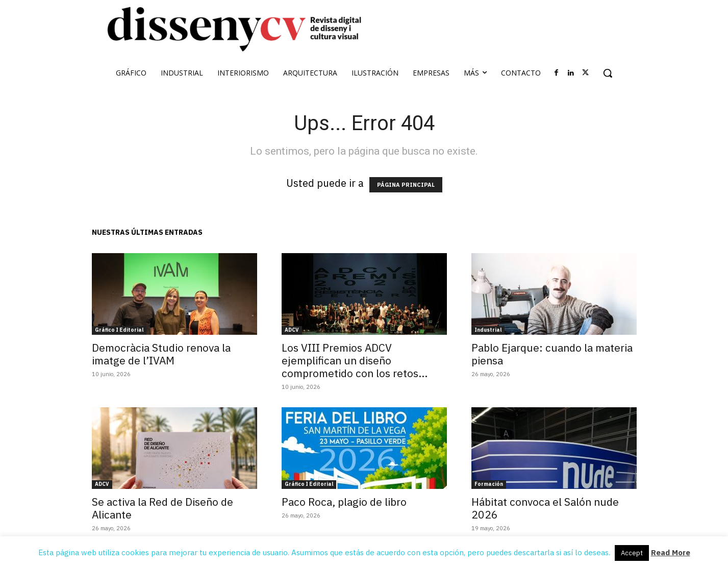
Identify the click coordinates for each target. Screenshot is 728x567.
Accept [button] (632, 553)
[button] (608, 73)
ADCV (292, 330)
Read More (671, 552)
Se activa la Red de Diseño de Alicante (162, 508)
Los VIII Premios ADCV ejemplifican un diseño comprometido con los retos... (355, 360)
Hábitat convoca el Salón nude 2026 (545, 508)
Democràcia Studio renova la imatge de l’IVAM (161, 354)
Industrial (488, 330)
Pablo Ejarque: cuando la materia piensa (552, 354)
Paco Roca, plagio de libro (344, 502)
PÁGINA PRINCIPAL (406, 185)
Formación (489, 484)
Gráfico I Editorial (119, 330)
